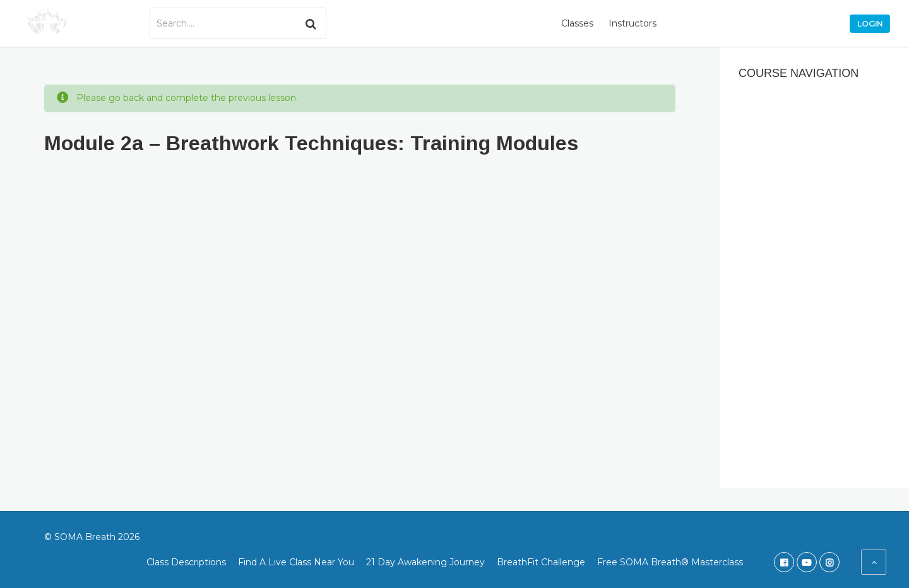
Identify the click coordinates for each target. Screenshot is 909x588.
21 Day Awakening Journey (425, 562)
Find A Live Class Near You (296, 562)
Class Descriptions (186, 562)
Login (870, 24)
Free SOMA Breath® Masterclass (670, 562)
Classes (577, 23)
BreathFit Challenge (541, 562)
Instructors (633, 23)
